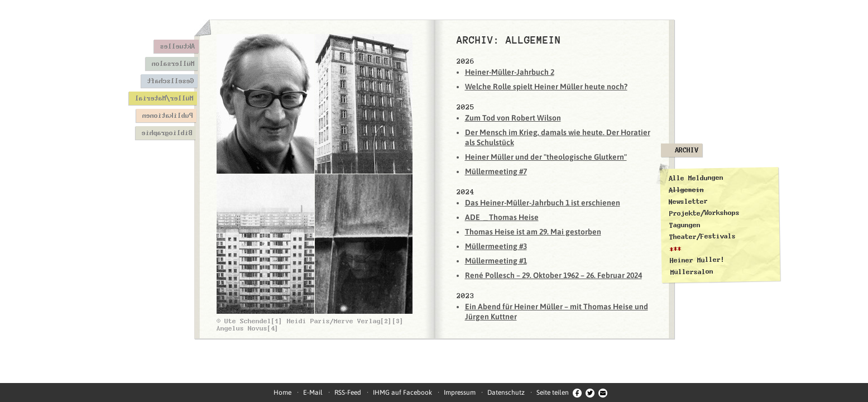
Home (282, 393)
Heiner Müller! (697, 260)
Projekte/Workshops (704, 213)
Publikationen (167, 116)
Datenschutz (506, 393)
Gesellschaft (170, 81)
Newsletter (688, 201)
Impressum (460, 393)
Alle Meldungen (696, 178)
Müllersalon (173, 64)
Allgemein (686, 190)
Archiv (687, 150)
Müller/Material (164, 98)
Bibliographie (167, 133)
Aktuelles (177, 46)
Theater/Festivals (702, 237)
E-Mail (313, 393)
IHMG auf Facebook (402, 393)
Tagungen (684, 225)
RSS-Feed (348, 393)
